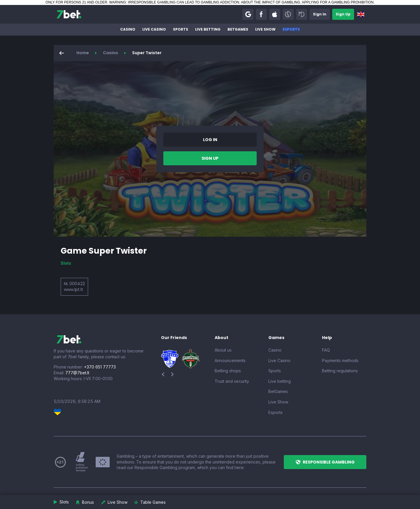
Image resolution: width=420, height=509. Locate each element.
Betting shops (228, 371)
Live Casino (154, 29)
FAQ (326, 350)
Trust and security (232, 381)
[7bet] (69, 14)
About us (223, 350)
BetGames (238, 29)
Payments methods (340, 360)
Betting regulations (340, 371)
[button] (248, 14)
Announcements (230, 360)
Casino (128, 29)
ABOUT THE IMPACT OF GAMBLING (270, 2)
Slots (66, 263)
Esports (291, 29)
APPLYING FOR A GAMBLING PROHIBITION (338, 2)
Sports (181, 29)
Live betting (208, 29)
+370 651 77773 (100, 367)
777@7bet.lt (77, 373)
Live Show (265, 29)
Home (83, 53)
